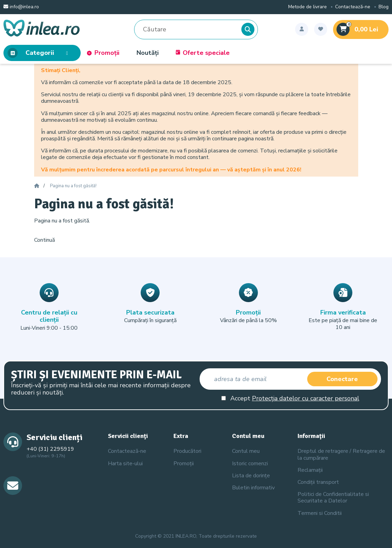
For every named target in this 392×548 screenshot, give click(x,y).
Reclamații (310, 470)
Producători (187, 451)
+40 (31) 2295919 (50, 449)
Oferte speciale (203, 53)
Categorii (40, 53)
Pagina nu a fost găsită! (73, 186)
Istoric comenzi (250, 464)
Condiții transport (318, 482)
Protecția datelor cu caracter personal (306, 398)
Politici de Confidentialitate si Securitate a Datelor (333, 497)
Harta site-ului (125, 464)
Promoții (103, 53)
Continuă (44, 240)
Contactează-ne (353, 7)
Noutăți (148, 53)
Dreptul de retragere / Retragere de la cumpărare (341, 454)
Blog (384, 7)
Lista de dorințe (251, 476)
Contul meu (246, 451)
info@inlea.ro (21, 7)
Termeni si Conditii (320, 513)
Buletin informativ (253, 488)
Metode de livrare (308, 7)
